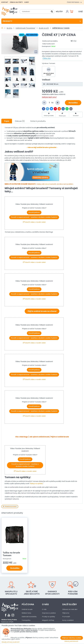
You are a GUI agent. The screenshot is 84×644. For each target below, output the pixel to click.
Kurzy (27, 2)
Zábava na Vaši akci (70, 609)
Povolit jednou (34, 212)
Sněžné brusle (27, 609)
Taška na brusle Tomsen (11, 554)
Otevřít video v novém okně (34, 222)
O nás (45, 604)
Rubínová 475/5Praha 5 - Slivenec (9, 622)
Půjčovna (28, 604)
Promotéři (66, 617)
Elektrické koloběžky (29, 617)
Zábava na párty (16, 2)
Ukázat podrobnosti (71, 641)
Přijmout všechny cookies (72, 638)
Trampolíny (26, 620)
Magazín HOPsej (48, 620)
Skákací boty (26, 613)
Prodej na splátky (49, 617)
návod (47, 184)
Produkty (42, 21)
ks (51, 103)
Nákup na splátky (36, 484)
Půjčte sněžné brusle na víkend (42, 311)
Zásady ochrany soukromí (10, 642)
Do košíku (73, 103)
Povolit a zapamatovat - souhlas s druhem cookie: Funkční (34, 217)
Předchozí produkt (10, 507)
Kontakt (5, 2)
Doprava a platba (49, 613)
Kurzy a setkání (68, 620)
